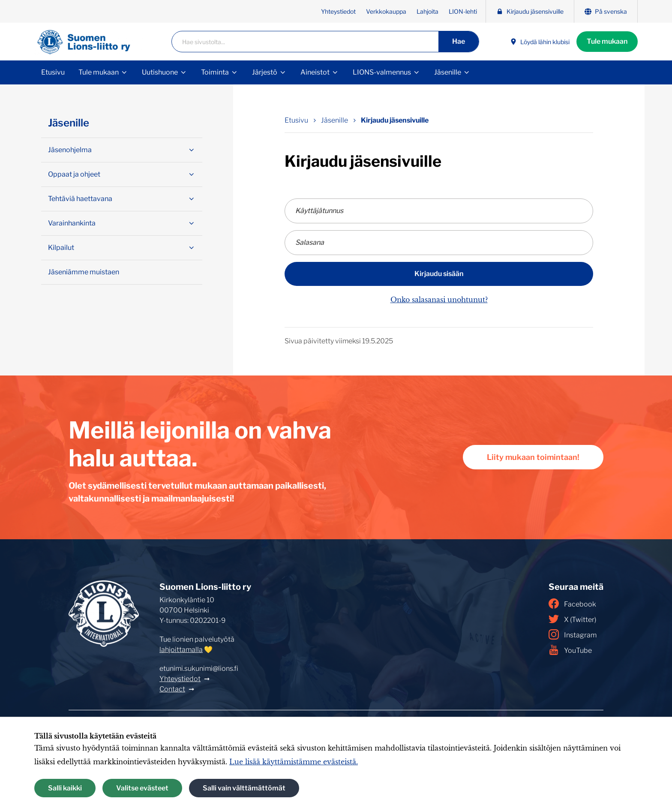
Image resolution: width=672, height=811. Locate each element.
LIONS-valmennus (382, 72)
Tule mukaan (607, 41)
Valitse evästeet (142, 788)
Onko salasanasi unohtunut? (439, 300)
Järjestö (265, 72)
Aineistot (315, 72)
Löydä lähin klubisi (540, 42)
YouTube (570, 650)
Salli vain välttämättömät (244, 788)
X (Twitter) (572, 619)
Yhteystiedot (338, 11)
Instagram (573, 634)
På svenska (606, 11)
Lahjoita (427, 11)
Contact (172, 689)
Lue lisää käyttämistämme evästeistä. (294, 762)
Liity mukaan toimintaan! (533, 457)
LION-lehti (463, 11)
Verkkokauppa (386, 11)
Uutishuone (160, 72)
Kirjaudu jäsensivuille (530, 11)
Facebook (572, 604)
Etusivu (53, 72)
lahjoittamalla (181, 650)
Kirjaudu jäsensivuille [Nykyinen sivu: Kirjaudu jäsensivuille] (395, 120)
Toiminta (215, 72)
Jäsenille (448, 72)
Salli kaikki (65, 788)
